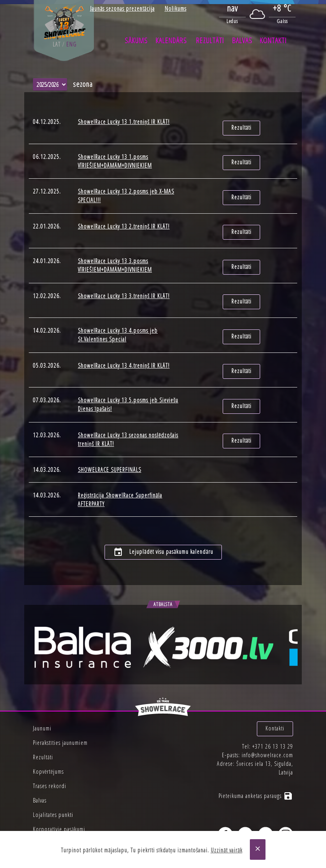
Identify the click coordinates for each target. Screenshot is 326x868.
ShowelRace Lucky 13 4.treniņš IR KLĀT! (124, 353)
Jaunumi (42, 709)
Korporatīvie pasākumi (59, 810)
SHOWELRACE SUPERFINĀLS (109, 454)
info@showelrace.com (267, 732)
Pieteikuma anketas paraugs (256, 773)
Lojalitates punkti (53, 795)
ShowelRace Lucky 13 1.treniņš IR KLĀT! (124, 122)
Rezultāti (210, 40)
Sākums (136, 40)
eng (71, 44)
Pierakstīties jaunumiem (60, 723)
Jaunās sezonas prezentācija (122, 8)
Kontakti (273, 40)
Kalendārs (171, 40)
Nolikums (176, 8)
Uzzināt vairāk (227, 850)
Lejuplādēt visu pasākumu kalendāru (163, 533)
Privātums (44, 824)
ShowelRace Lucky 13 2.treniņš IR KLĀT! (124, 222)
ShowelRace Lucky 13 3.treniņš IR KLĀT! (124, 288)
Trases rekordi (50, 766)
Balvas (242, 40)
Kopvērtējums (48, 752)
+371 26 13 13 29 (273, 724)
